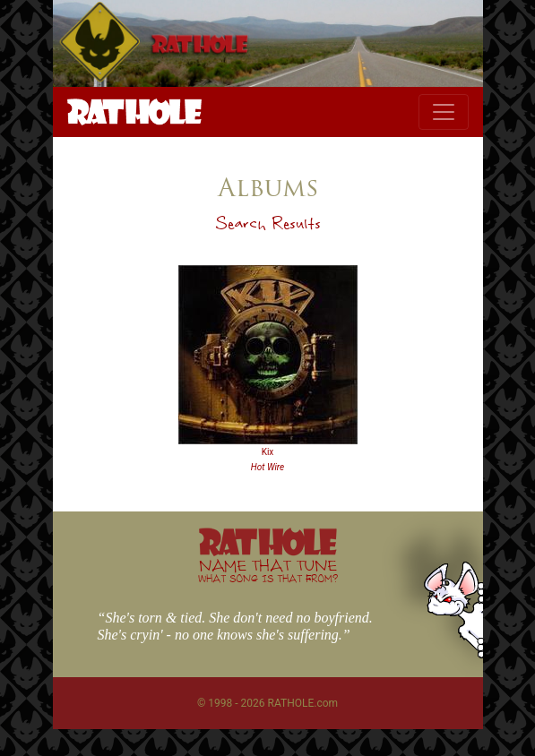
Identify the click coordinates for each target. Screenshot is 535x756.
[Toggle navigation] (444, 112)
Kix (268, 452)
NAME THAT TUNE (268, 570)
